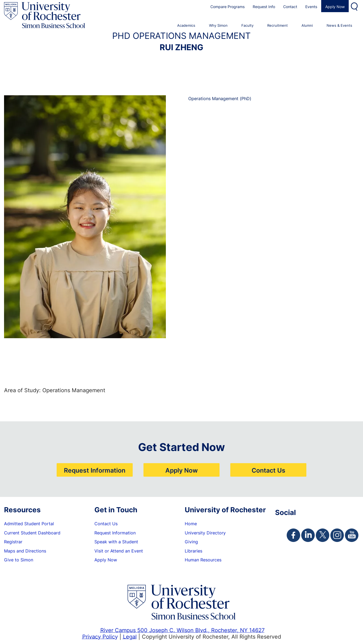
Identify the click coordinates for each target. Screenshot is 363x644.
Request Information (95, 470)
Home (191, 524)
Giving (191, 542)
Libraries (194, 551)
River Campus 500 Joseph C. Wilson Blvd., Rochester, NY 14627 (182, 630)
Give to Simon (19, 560)
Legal (130, 636)
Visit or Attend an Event (119, 551)
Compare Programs (227, 7)
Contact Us (268, 470)
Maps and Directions (25, 551)
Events (311, 7)
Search (355, 6)
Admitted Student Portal (29, 524)
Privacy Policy (100, 636)
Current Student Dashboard (32, 533)
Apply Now (335, 7)
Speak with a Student (116, 542)
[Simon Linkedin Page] (308, 535)
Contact (290, 7)
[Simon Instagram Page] (337, 535)
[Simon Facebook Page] (293, 535)
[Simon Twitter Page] (323, 535)
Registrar (13, 542)
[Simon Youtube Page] (352, 535)
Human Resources (203, 560)
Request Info (264, 7)
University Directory (205, 533)
